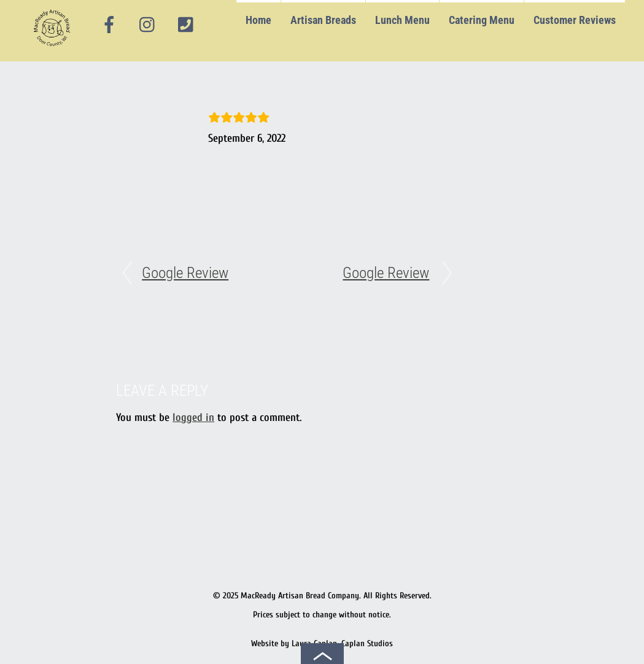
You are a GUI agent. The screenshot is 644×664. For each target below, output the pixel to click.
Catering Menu (482, 20)
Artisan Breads (323, 20)
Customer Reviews (575, 20)
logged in (193, 418)
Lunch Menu (402, 20)
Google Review (185, 273)
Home (258, 20)
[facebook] (109, 25)
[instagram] (148, 25)
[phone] (185, 25)
